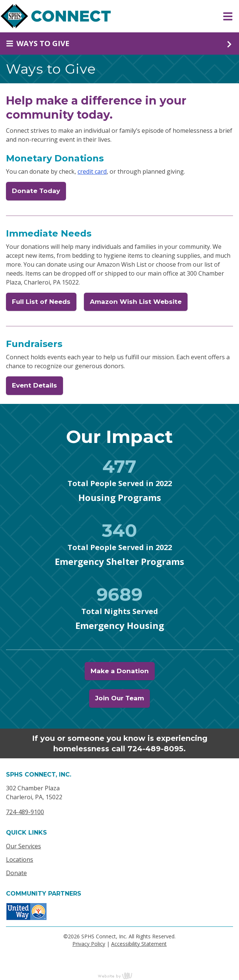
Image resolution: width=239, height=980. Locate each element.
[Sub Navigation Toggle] (119, 44)
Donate (16, 873)
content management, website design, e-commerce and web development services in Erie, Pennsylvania (120, 976)
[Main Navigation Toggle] (228, 16)
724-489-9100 (25, 812)
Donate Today (36, 191)
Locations (20, 859)
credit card (92, 171)
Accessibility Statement (139, 944)
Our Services (23, 846)
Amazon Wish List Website (136, 302)
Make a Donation (120, 671)
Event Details (34, 385)
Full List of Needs (41, 302)
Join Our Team (119, 698)
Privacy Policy (89, 944)
